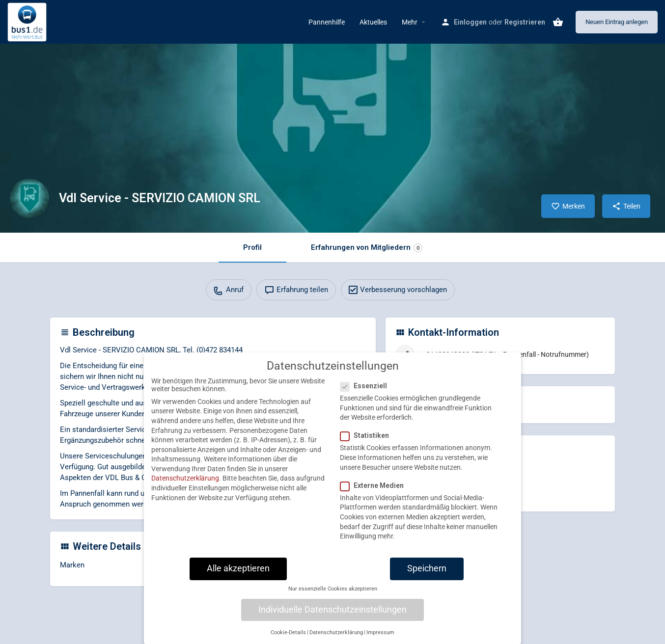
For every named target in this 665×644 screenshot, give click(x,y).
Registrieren (525, 22)
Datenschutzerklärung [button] (336, 638)
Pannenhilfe (327, 22)
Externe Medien (375, 491)
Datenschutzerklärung (185, 484)
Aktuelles (373, 22)
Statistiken (368, 441)
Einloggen (470, 22)
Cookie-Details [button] (288, 638)
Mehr (410, 22)
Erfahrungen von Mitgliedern (367, 248)
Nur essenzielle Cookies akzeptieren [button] (333, 595)
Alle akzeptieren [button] (238, 574)
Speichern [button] (427, 574)
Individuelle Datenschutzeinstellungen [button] (332, 616)
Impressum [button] (380, 638)
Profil (252, 247)
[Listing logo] (29, 198)
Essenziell (367, 392)
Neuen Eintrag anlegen (617, 22)
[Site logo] (28, 21)
